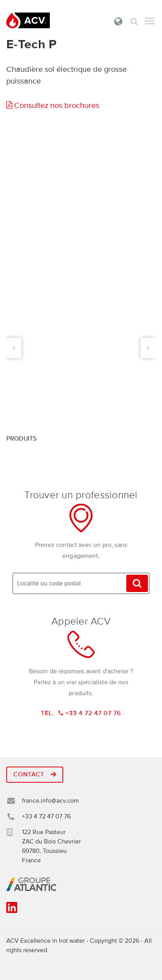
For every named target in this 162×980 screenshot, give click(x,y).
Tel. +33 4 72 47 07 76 (81, 713)
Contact (35, 774)
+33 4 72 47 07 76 (46, 816)
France (118, 21)
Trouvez (137, 584)
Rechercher (134, 21)
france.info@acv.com (50, 801)
